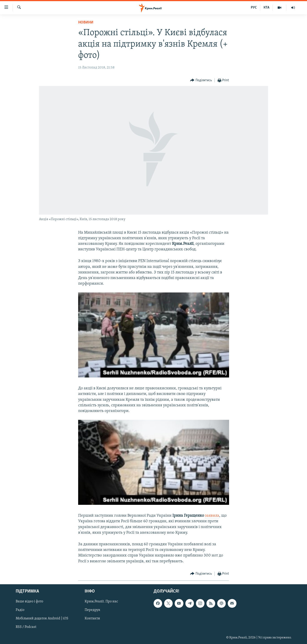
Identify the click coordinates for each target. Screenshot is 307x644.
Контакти (92, 618)
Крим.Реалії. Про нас (101, 601)
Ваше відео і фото (29, 601)
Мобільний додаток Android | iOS (42, 618)
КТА (266, 8)
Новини (86, 22)
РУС (254, 8)
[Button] (201, 80)
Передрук (92, 610)
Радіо (20, 610)
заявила (212, 516)
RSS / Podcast (26, 627)
